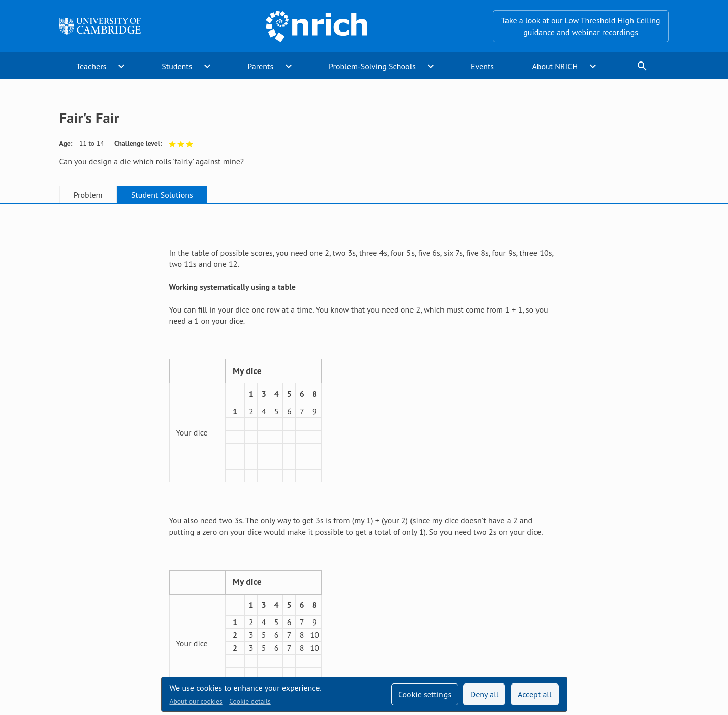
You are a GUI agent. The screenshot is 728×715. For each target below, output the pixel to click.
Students (177, 66)
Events (482, 66)
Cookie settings (425, 694)
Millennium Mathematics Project (275, 636)
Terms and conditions (442, 615)
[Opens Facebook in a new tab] (635, 615)
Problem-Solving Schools (372, 66)
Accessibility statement (297, 615)
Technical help (216, 615)
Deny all (485, 694)
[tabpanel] (364, 382)
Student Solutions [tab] (162, 195)
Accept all (535, 694)
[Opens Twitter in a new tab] (606, 615)
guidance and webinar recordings (581, 32)
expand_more (121, 66)
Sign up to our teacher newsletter (117, 615)
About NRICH (555, 66)
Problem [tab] (88, 195)
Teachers (91, 66)
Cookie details (250, 701)
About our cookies (196, 701)
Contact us (371, 615)
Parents (260, 66)
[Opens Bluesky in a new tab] (663, 615)
